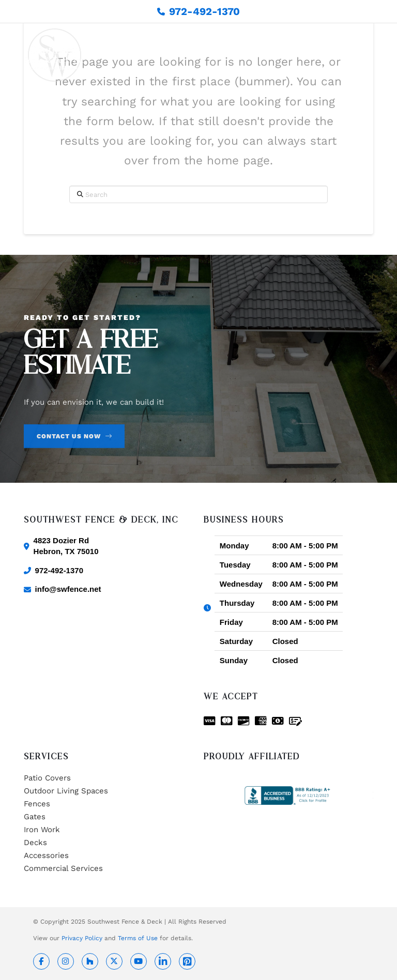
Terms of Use (138, 938)
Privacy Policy (82, 938)
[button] (367, 55)
